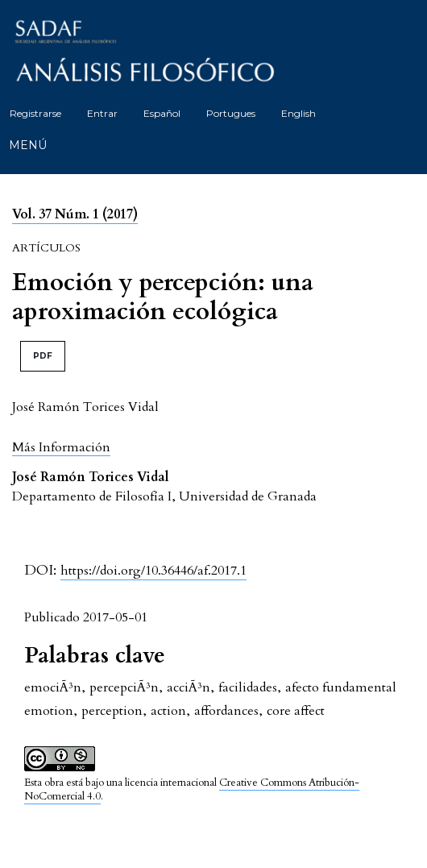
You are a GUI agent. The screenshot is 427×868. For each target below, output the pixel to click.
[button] (61, 447)
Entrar (102, 113)
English (298, 113)
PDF (43, 356)
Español (162, 113)
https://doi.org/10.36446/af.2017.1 (153, 571)
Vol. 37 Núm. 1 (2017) (75, 214)
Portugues (231, 113)
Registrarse (35, 113)
